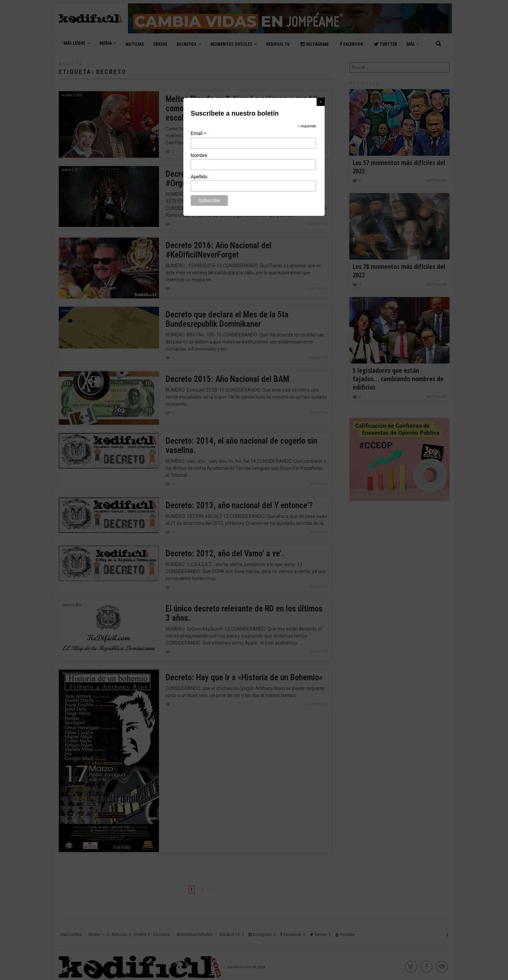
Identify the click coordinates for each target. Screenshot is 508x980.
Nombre (199, 155)
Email (199, 133)
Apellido (199, 177)
